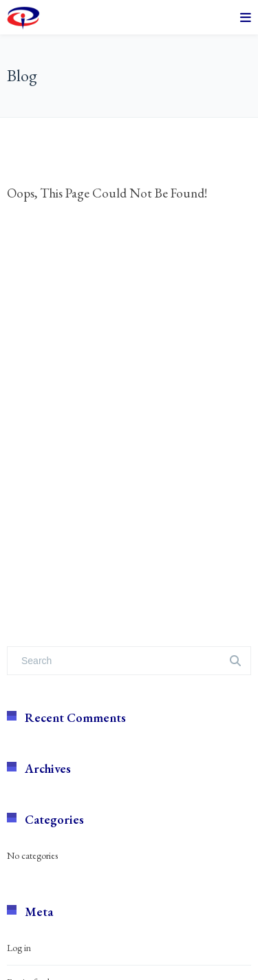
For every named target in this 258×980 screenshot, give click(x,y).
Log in (19, 948)
